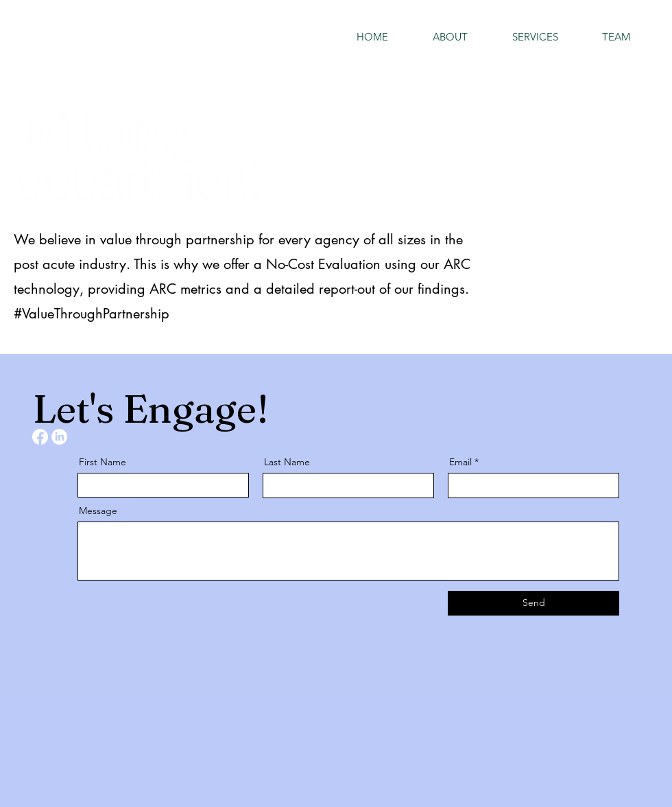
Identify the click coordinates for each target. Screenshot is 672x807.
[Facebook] (40, 437)
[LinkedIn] (59, 437)
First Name (103, 462)
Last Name (287, 462)
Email (460, 462)
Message (98, 511)
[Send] (533, 603)
